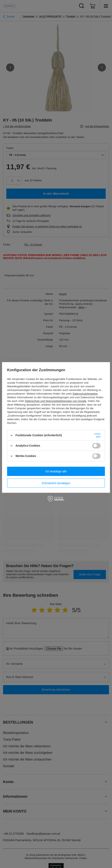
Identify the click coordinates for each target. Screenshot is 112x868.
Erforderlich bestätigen (56, 483)
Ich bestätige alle (56, 471)
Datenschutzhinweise (85, 394)
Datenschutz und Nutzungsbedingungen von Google (55, 401)
